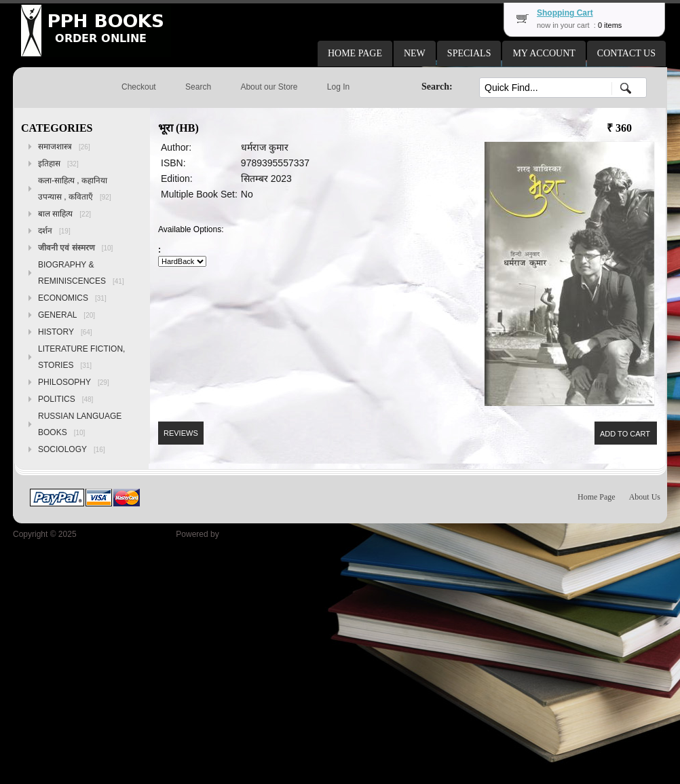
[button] (355, 54)
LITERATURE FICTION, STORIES (81, 357)
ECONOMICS (72, 298)
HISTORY (65, 332)
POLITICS (65, 399)
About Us (645, 497)
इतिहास (58, 164)
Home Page (597, 497)
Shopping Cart (565, 13)
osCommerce (245, 534)
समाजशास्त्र (64, 147)
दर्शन (54, 231)
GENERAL (67, 315)
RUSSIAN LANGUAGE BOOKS (80, 424)
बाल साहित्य (64, 214)
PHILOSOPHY (74, 382)
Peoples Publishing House (126, 534)
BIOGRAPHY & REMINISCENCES (81, 273)
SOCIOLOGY (72, 449)
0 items (610, 25)
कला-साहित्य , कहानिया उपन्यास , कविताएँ (75, 189)
